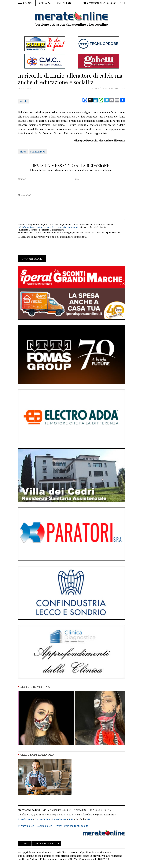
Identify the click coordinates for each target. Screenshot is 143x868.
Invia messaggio (32, 259)
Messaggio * (25, 195)
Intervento (24, 89)
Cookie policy (44, 826)
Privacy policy (26, 826)
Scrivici (25, 843)
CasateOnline (42, 819)
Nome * (22, 179)
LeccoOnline (59, 819)
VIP (88, 819)
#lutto (23, 152)
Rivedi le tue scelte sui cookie (72, 826)
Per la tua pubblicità (47, 843)
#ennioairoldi (38, 152)
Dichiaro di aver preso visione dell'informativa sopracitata (54, 237)
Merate (23, 101)
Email (77, 179)
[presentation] (41, 247)
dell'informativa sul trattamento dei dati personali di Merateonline (49, 227)
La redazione (25, 819)
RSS (71, 819)
